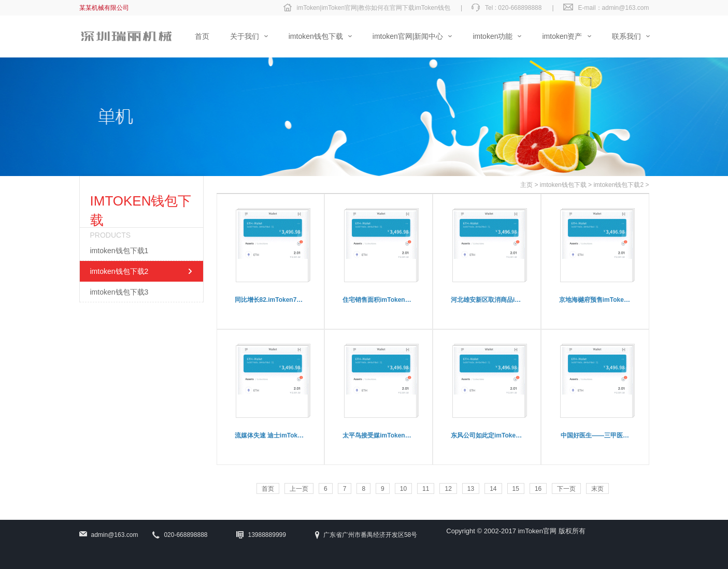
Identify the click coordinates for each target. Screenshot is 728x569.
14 (493, 489)
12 (448, 489)
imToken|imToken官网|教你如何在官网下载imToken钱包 (374, 8)
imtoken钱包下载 (563, 185)
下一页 (566, 489)
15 (516, 489)
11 (426, 489)
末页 (597, 489)
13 (471, 489)
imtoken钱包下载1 (119, 251)
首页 (268, 489)
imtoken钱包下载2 (119, 271)
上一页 (299, 489)
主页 (526, 185)
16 (538, 489)
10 (403, 489)
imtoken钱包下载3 (119, 292)
